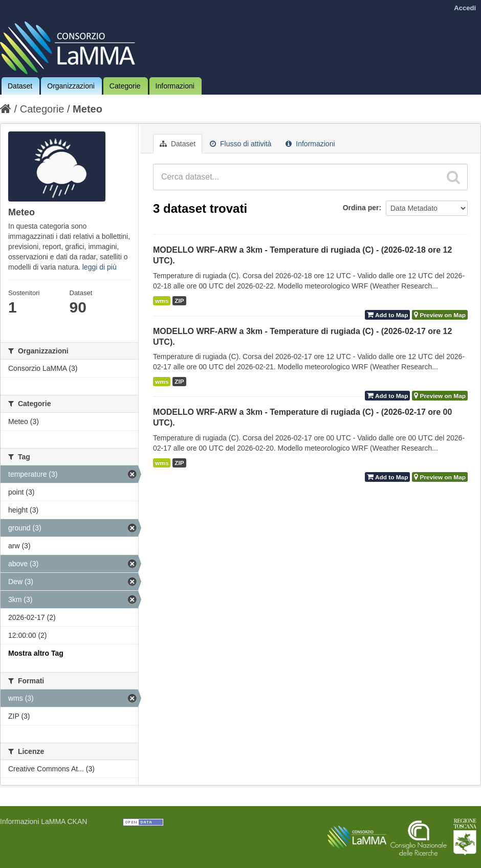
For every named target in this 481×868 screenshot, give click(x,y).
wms (162, 301)
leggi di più (100, 267)
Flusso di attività (240, 144)
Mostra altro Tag (36, 653)
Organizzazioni (71, 86)
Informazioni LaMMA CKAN (43, 821)
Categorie (125, 86)
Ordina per (361, 208)
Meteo (88, 109)
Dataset (20, 86)
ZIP (179, 301)
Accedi (465, 8)
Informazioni (175, 86)
